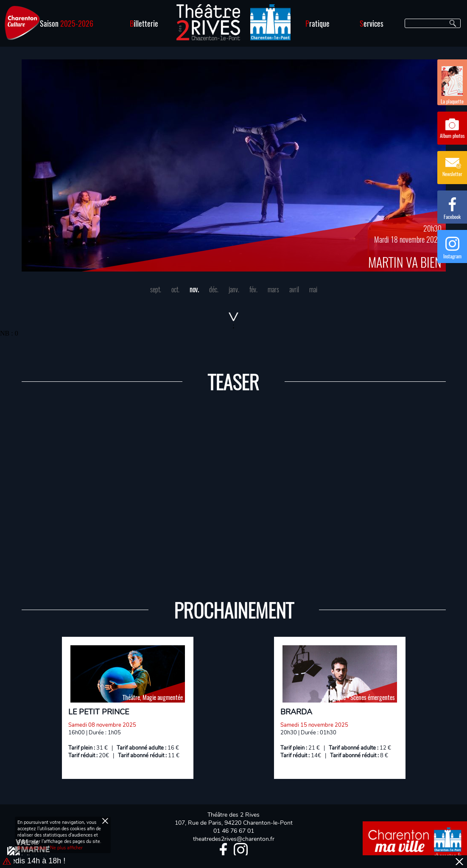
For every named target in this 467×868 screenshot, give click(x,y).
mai (313, 289)
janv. (234, 289)
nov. (194, 289)
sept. (156, 289)
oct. (175, 289)
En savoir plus (32, 848)
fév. (253, 289)
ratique (317, 23)
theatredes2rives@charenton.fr (234, 839)
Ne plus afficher (66, 848)
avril (294, 289)
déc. (214, 289)
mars (273, 289)
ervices (372, 23)
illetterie (144, 23)
